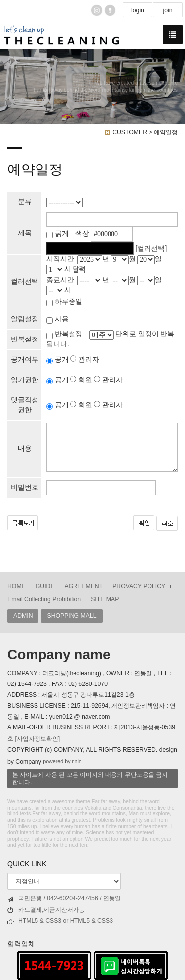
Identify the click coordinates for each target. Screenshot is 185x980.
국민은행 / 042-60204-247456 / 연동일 (64, 899)
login (138, 10)
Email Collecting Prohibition (44, 599)
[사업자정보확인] (37, 739)
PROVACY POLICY (139, 586)
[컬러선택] (151, 248)
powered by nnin (62, 761)
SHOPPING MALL (72, 616)
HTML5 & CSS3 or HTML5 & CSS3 (60, 921)
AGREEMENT (84, 586)
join (167, 10)
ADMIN (23, 616)
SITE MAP (105, 599)
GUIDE (45, 586)
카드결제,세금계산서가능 (46, 910)
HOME (17, 586)
